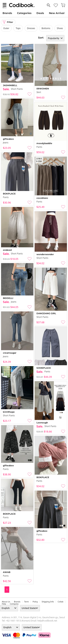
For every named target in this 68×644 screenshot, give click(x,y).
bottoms (46, 28)
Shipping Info (48, 602)
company (14, 604)
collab (60, 602)
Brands (7, 13)
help (4, 604)
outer (6, 28)
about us (6, 602)
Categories (24, 13)
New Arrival (57, 13)
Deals (40, 13)
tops (18, 28)
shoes (60, 28)
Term (26, 602)
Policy (35, 602)
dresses (31, 28)
